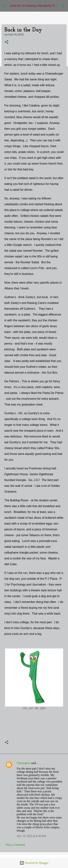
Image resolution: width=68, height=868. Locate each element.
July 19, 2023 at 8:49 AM (31, 836)
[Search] (63, 6)
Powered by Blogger (34, 863)
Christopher (24, 763)
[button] (7, 42)
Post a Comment (15, 845)
